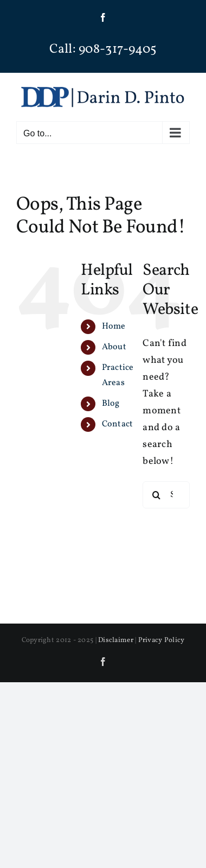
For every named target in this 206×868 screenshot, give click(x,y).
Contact (118, 424)
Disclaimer (116, 640)
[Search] (156, 495)
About (114, 347)
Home (114, 326)
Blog (111, 404)
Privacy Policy (162, 640)
